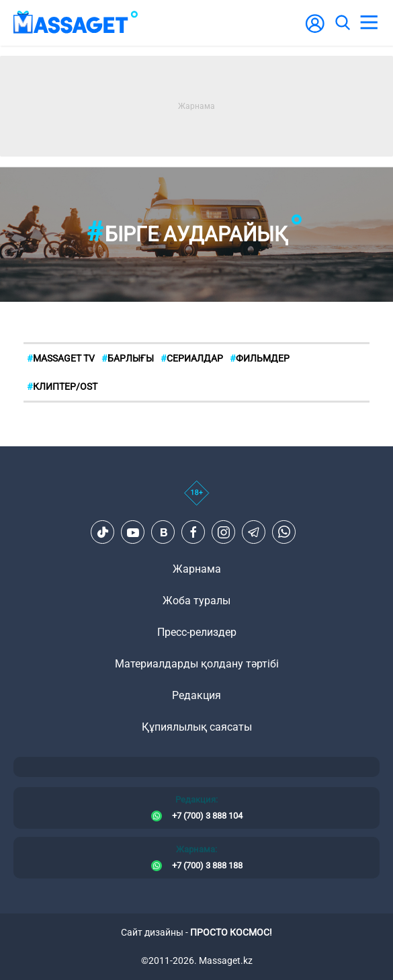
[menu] (369, 23)
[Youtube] (133, 532)
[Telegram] (254, 532)
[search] (342, 23)
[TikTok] (103, 532)
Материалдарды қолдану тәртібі (197, 664)
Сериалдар (192, 358)
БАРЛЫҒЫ (128, 358)
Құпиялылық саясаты (197, 727)
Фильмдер (260, 358)
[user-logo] (315, 31)
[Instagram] (224, 532)
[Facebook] (193, 532)
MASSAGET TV (61, 358)
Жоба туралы (196, 601)
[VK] (163, 532)
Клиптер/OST (62, 386)
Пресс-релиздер (197, 632)
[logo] (76, 23)
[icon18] (196, 500)
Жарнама (197, 569)
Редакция (196, 695)
